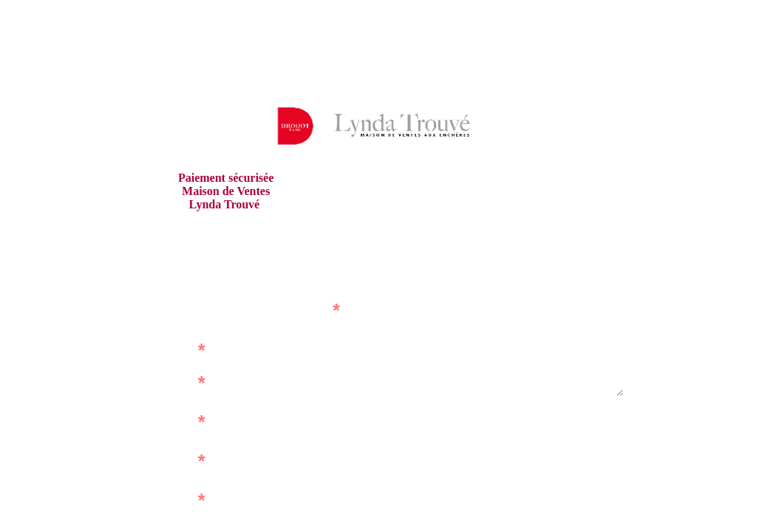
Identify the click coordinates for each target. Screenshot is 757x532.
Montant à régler (150, 500)
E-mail (176, 461)
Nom (180, 382)
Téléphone (438, 496)
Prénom (172, 422)
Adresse (444, 350)
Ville (455, 457)
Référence (166, 350)
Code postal (434, 418)
